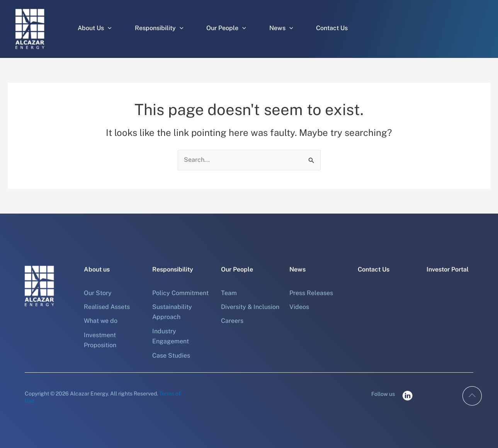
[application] (108, 28)
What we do (101, 321)
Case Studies (171, 356)
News (281, 28)
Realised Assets (107, 307)
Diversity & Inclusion (250, 307)
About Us (95, 28)
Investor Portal (448, 269)
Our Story (98, 293)
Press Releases (311, 293)
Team (229, 293)
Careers (232, 321)
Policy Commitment (180, 293)
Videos (299, 307)
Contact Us (332, 28)
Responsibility (159, 28)
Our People (226, 28)
